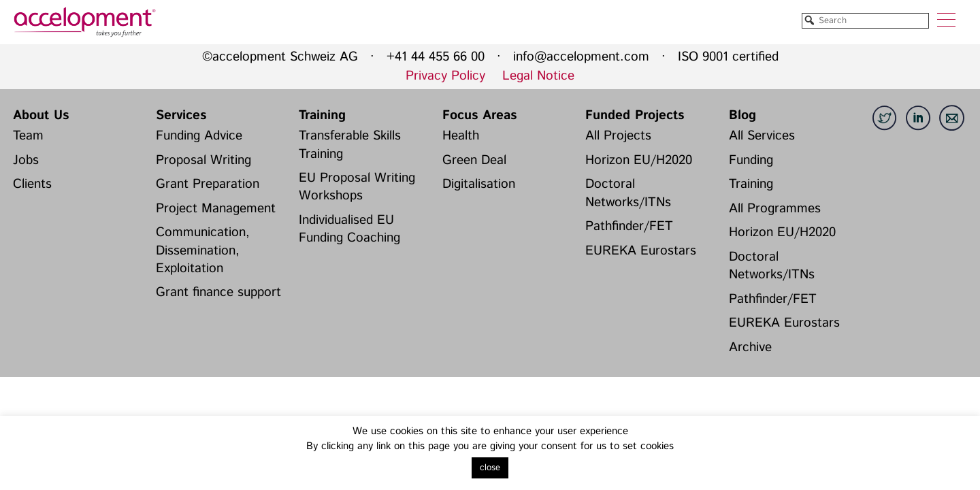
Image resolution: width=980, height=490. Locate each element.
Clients (32, 184)
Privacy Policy (445, 76)
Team (28, 136)
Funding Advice (199, 136)
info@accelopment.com (581, 57)
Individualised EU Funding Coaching (349, 229)
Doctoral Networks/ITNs (628, 193)
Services (181, 115)
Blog (742, 115)
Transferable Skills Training (350, 145)
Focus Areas (479, 115)
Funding (751, 160)
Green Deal (474, 160)
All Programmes (775, 209)
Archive (750, 347)
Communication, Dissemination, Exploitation (203, 250)
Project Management (216, 209)
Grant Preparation (208, 184)
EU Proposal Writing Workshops (357, 187)
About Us (41, 115)
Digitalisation (479, 184)
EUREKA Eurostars (641, 251)
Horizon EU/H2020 (639, 160)
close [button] (490, 468)
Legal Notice (538, 76)
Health (461, 136)
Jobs (26, 160)
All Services (762, 136)
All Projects (618, 136)
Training (322, 115)
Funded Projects (635, 115)
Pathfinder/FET (629, 226)
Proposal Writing (203, 160)
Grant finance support (218, 292)
